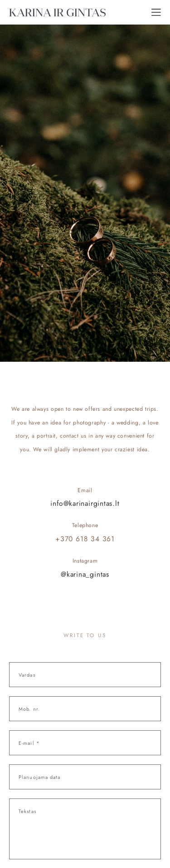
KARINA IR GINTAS (58, 12)
